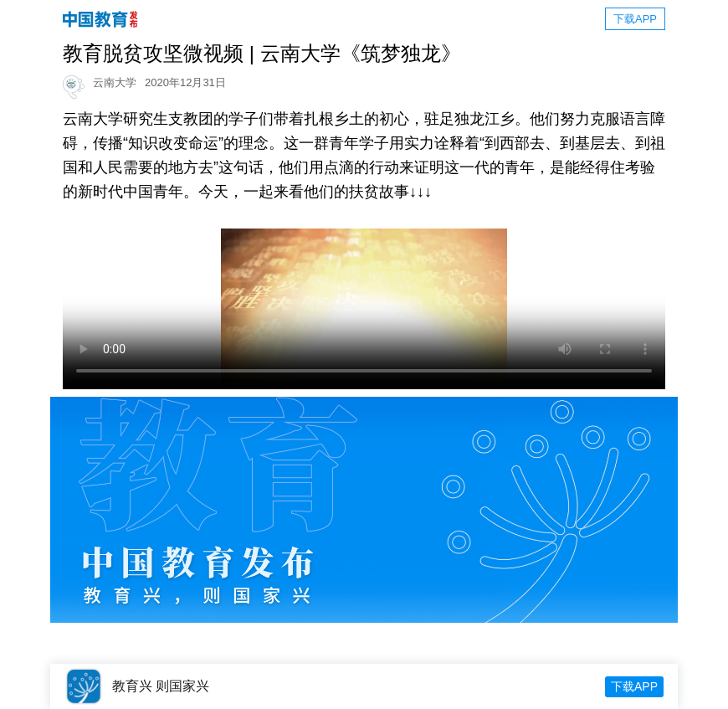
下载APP (635, 19)
